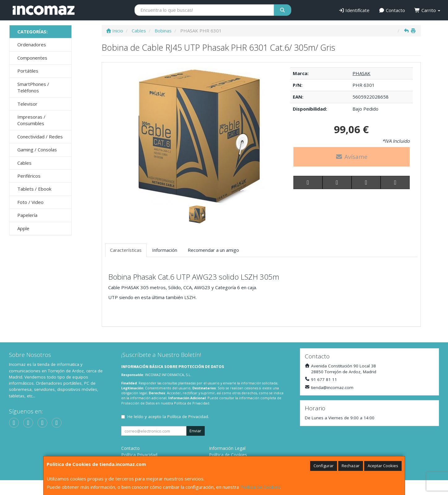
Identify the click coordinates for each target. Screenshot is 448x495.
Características (126, 250)
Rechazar (351, 466)
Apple (23, 228)
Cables (24, 163)
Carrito (427, 10)
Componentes (32, 58)
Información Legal (227, 448)
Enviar (195, 431)
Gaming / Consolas (37, 150)
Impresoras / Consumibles (31, 120)
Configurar (324, 466)
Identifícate (354, 10)
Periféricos (29, 176)
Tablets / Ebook (34, 189)
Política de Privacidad (192, 403)
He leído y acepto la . (168, 417)
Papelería (27, 215)
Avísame (352, 157)
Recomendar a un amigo (213, 250)
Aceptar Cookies (383, 466)
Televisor (27, 104)
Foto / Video (30, 202)
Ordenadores (32, 44)
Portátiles (28, 71)
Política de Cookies (260, 487)
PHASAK (361, 73)
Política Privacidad (139, 455)
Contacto (392, 10)
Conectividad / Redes (40, 137)
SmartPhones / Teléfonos (33, 87)
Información (165, 250)
